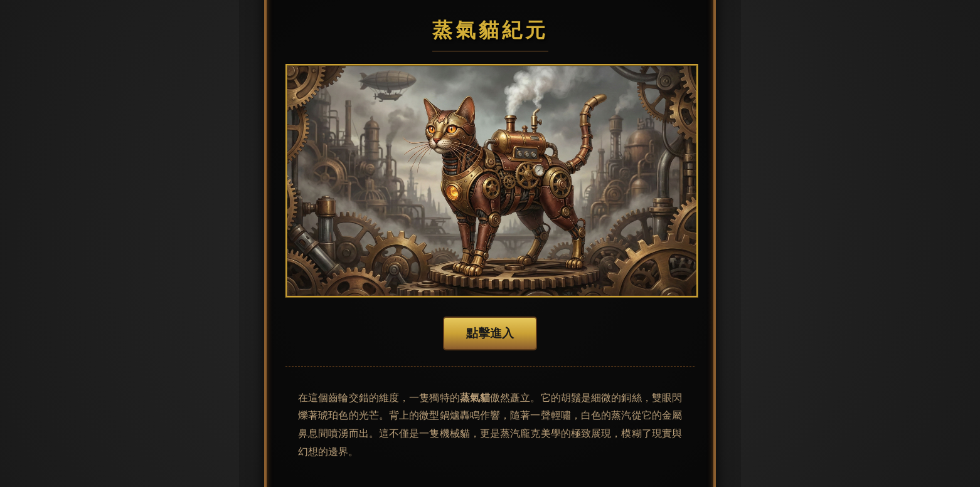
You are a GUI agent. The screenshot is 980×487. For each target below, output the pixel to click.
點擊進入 (490, 333)
